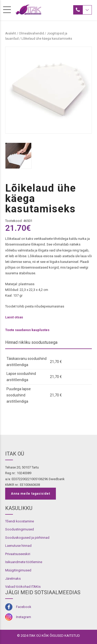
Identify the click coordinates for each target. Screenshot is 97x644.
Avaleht (11, 33)
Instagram (24, 617)
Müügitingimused (18, 570)
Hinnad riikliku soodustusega (31, 342)
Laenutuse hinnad (18, 546)
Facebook (24, 607)
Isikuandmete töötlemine (24, 562)
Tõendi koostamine (20, 521)
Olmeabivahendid (31, 33)
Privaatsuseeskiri (18, 554)
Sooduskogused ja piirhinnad (27, 538)
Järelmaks (13, 579)
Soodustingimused (20, 529)
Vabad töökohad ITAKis (23, 587)
